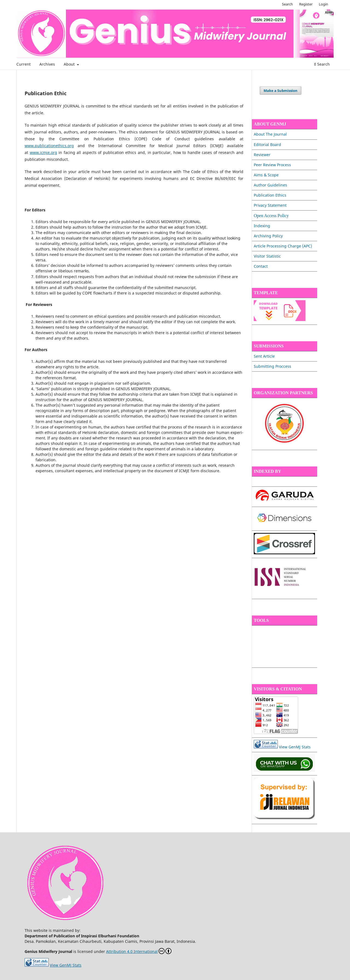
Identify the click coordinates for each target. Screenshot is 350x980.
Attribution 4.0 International (139, 951)
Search (322, 64)
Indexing (262, 226)
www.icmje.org (43, 152)
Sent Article (264, 356)
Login (323, 4)
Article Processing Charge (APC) (283, 246)
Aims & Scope (266, 175)
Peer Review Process (272, 165)
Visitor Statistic (267, 256)
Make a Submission (281, 91)
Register (306, 4)
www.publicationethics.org (49, 146)
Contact (261, 266)
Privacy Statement (270, 205)
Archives (47, 64)
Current (24, 64)
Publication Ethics (270, 195)
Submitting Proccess (272, 366)
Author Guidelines (270, 185)
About (70, 64)
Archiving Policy (268, 236)
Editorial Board (267, 145)
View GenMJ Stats (295, 747)
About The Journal (270, 134)
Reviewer (262, 155)
